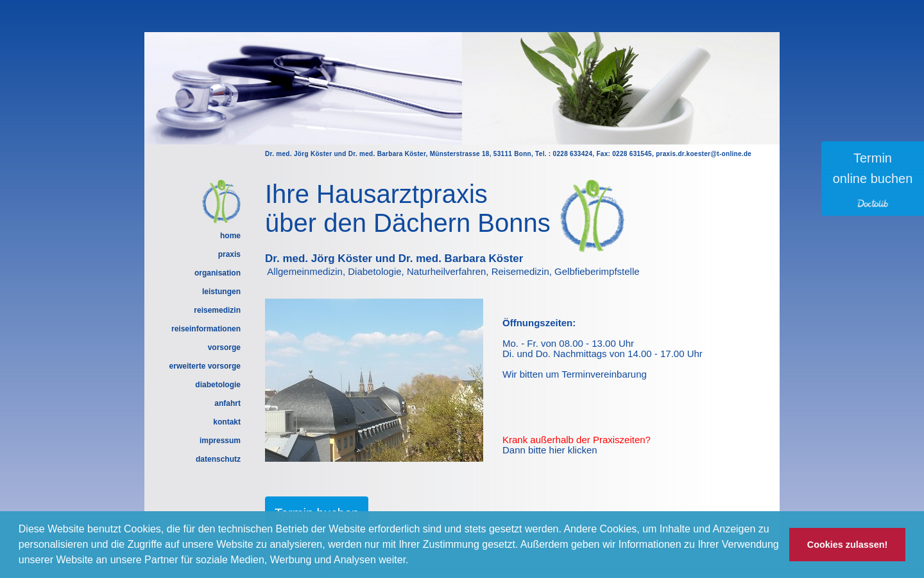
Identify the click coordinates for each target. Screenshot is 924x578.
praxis (229, 254)
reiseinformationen (206, 329)
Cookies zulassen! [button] (848, 545)
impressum (220, 441)
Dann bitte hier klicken (550, 450)
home (230, 236)
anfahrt (227, 403)
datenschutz (218, 459)
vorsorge (224, 347)
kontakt (227, 422)
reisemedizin (217, 310)
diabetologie (218, 385)
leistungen (221, 292)
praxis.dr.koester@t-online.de (704, 154)
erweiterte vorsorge (205, 366)
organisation (218, 273)
